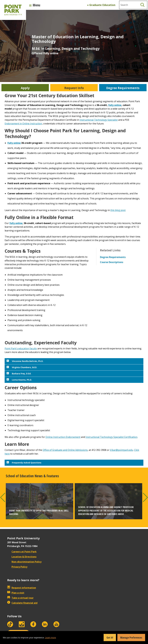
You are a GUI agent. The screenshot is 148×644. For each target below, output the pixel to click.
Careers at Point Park (22, 552)
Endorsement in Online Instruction (23, 124)
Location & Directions (22, 557)
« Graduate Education (101, 5)
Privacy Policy (17, 567)
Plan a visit (16, 593)
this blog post (118, 210)
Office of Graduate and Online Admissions (65, 450)
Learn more (50, 638)
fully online (115, 105)
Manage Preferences (131, 638)
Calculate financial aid (22, 603)
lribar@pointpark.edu (121, 450)
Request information (22, 588)
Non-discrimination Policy (24, 562)
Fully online (14, 143)
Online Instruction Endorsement (63, 437)
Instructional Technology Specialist (99, 120)
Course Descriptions (112, 262)
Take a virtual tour (20, 598)
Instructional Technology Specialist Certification (111, 437)
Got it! (110, 638)
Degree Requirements (113, 257)
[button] (3, 497)
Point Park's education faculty (21, 348)
